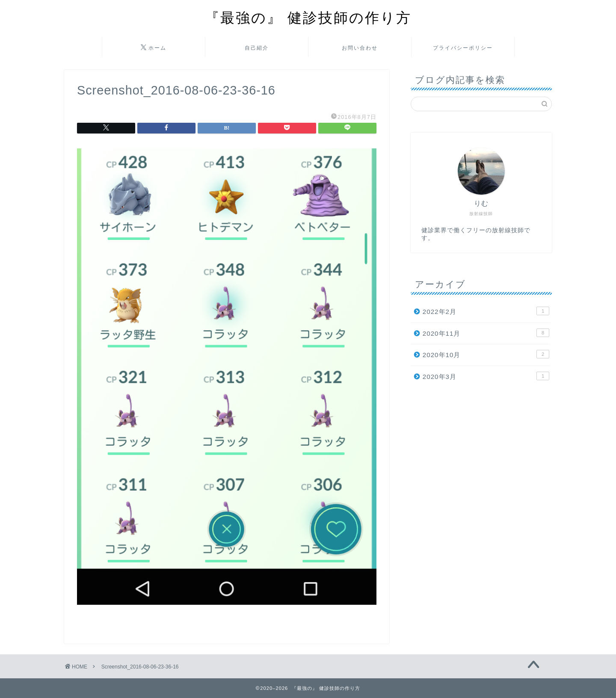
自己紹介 (257, 48)
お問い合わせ (360, 48)
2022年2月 (486, 311)
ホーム (154, 48)
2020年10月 (486, 354)
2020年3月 (486, 376)
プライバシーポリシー (463, 48)
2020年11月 (486, 333)
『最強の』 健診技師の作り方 (308, 17)
